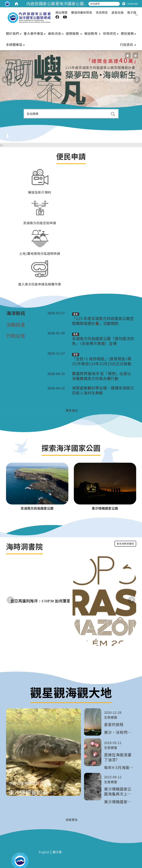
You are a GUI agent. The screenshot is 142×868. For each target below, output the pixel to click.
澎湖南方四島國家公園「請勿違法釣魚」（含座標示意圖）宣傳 (103, 319)
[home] (16, 4)
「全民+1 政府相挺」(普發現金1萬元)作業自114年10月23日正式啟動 (102, 339)
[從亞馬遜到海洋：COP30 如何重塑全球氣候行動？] (63, 578)
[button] (49, 80)
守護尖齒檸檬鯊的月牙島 (30, 761)
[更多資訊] (71, 388)
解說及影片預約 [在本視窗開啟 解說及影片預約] (40, 170)
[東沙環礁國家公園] (105, 461)
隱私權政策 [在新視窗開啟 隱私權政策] (22, 857)
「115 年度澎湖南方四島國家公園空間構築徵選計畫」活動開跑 (103, 298)
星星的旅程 (114, 702)
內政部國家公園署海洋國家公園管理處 (61, 4)
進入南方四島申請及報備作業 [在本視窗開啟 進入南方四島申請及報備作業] (40, 262)
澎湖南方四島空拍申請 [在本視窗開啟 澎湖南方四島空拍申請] (40, 200)
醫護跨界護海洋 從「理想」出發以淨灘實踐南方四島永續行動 (102, 354)
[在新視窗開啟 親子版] (57, 830)
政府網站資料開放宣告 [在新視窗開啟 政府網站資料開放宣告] (81, 857)
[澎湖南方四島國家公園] (37, 461)
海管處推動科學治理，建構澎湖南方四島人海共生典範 (103, 368)
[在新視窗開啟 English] (44, 830)
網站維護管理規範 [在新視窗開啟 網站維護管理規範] (57, 857)
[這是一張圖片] (7, 4)
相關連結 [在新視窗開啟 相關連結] (9, 857)
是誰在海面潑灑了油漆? (118, 735)
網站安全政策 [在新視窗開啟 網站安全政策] (38, 857)
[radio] (128, 13)
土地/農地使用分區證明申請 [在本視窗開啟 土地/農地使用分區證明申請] (40, 231)
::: (1, 123)
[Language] (130, 4)
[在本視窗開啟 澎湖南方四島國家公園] (37, 485)
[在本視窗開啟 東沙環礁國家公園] (105, 485)
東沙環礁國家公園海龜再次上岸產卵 (118, 769)
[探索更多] (71, 797)
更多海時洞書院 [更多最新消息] (125, 521)
